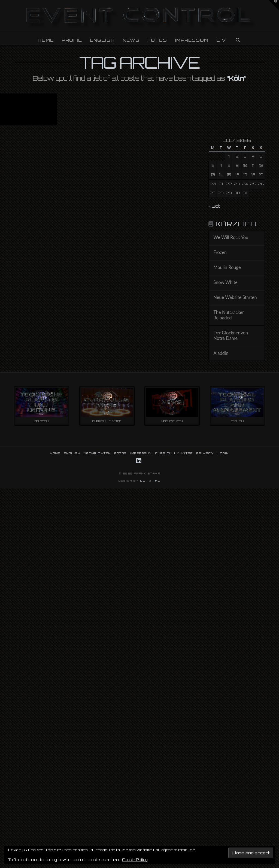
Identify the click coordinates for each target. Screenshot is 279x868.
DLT (144, 480)
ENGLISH (72, 453)
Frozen (220, 252)
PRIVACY (205, 453)
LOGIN (223, 453)
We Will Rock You (231, 238)
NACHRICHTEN (97, 453)
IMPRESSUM (141, 453)
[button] (274, 5)
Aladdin (221, 353)
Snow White (225, 282)
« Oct (214, 206)
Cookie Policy (135, 860)
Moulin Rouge (227, 267)
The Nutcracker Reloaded (229, 315)
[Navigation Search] (238, 38)
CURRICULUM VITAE (174, 453)
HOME (55, 453)
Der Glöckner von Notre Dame (231, 336)
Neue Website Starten (235, 297)
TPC (157, 480)
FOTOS (121, 453)
